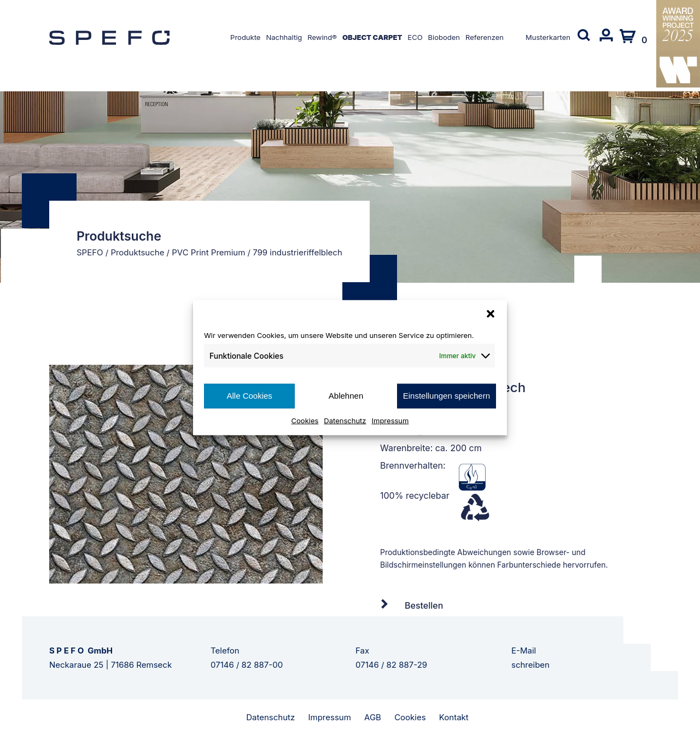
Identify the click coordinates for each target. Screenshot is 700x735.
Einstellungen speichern (447, 396)
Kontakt (454, 717)
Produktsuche (137, 252)
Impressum (390, 420)
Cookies (305, 420)
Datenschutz (345, 420)
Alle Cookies (249, 396)
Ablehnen (346, 396)
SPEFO (90, 252)
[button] (491, 314)
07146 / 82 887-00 (247, 665)
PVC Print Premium (208, 252)
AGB (373, 717)
